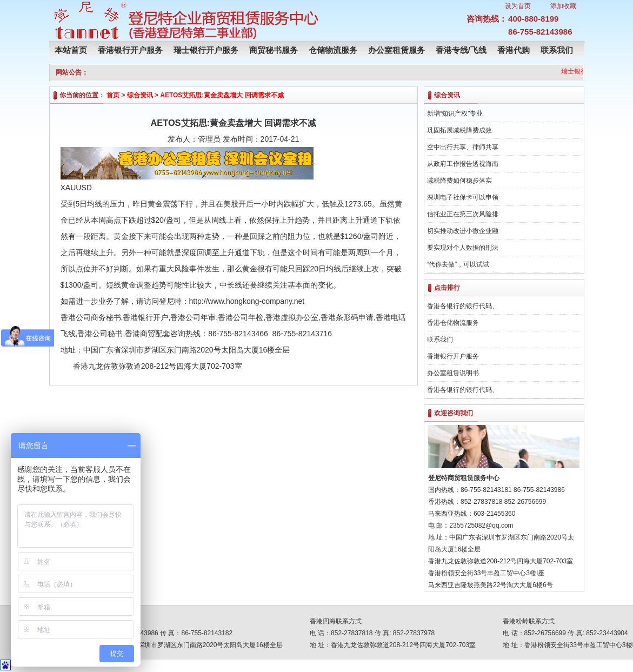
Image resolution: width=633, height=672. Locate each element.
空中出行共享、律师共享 (463, 147)
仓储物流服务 (333, 50)
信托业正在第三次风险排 (463, 214)
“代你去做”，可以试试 (458, 264)
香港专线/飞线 (461, 50)
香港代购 (514, 50)
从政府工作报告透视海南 (463, 164)
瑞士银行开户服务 (206, 50)
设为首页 (518, 6)
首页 (113, 95)
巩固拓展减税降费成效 (459, 130)
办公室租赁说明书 (453, 373)
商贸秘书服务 (274, 50)
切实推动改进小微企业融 (463, 231)
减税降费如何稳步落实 (459, 181)
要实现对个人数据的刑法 (463, 248)
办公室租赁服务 (397, 50)
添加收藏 (563, 6)
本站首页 (71, 50)
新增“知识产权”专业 (455, 114)
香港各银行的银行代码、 (463, 306)
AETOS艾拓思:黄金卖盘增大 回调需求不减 (222, 95)
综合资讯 (140, 95)
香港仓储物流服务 (453, 323)
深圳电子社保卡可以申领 (463, 197)
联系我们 (557, 50)
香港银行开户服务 (130, 50)
